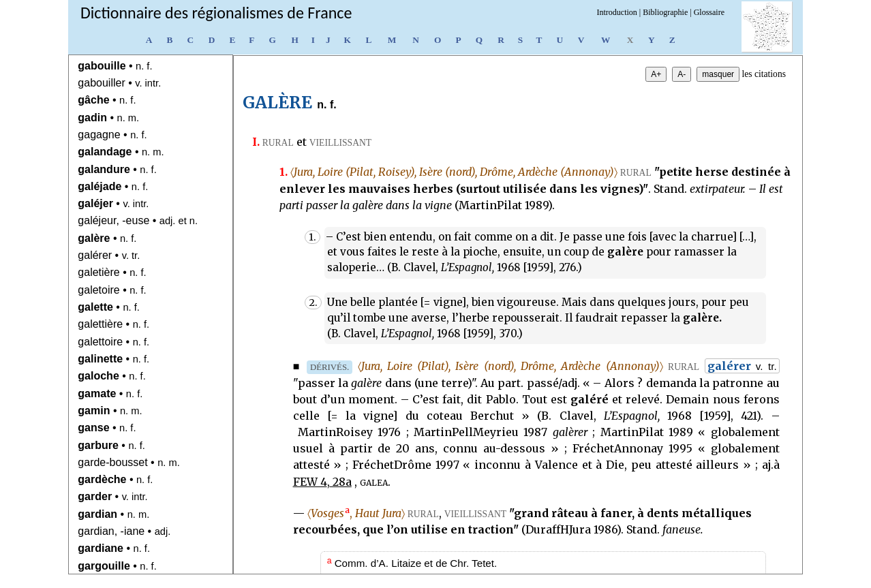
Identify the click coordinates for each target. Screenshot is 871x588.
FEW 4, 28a (322, 482)
